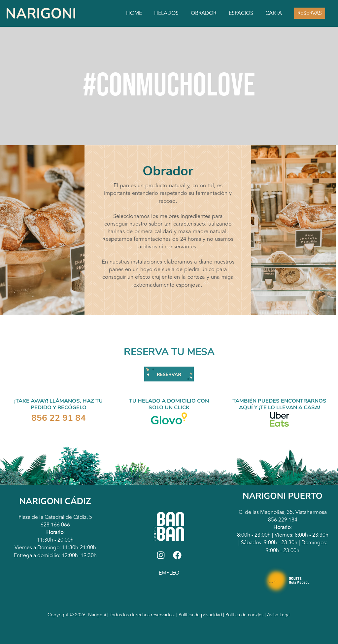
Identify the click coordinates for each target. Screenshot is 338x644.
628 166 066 (55, 525)
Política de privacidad (200, 615)
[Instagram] (161, 555)
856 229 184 (283, 520)
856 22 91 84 (59, 418)
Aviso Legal (280, 615)
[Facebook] (177, 555)
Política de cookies (246, 615)
